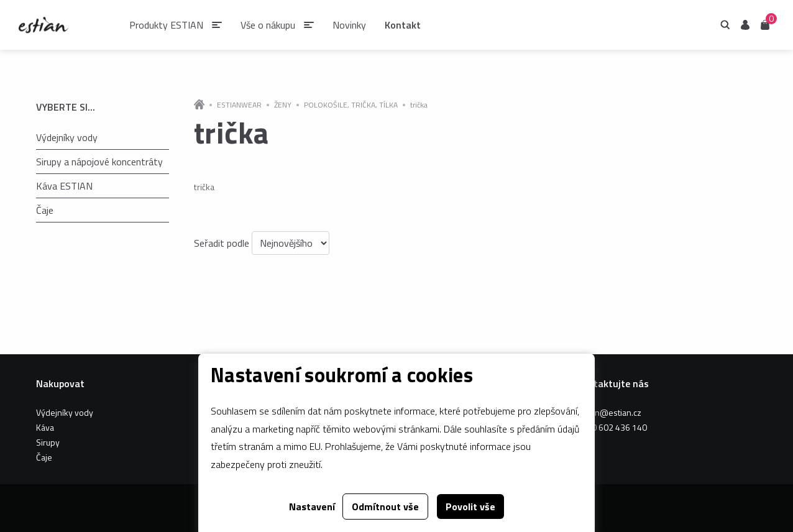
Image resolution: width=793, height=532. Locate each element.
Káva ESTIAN (64, 186)
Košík (765, 24)
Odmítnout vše (385, 507)
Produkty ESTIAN (166, 25)
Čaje (45, 210)
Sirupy (48, 442)
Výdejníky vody (67, 137)
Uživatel (745, 25)
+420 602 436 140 (612, 427)
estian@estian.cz (609, 412)
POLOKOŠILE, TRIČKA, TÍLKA (351, 105)
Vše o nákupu (268, 25)
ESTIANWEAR (239, 105)
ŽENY (283, 105)
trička (419, 105)
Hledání (725, 25)
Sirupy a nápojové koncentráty (99, 162)
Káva (45, 427)
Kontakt (403, 25)
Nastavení (312, 507)
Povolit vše (470, 507)
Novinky (349, 25)
